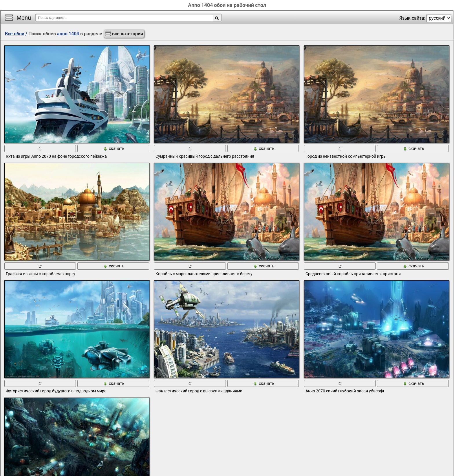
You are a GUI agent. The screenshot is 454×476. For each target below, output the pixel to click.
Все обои (15, 34)
